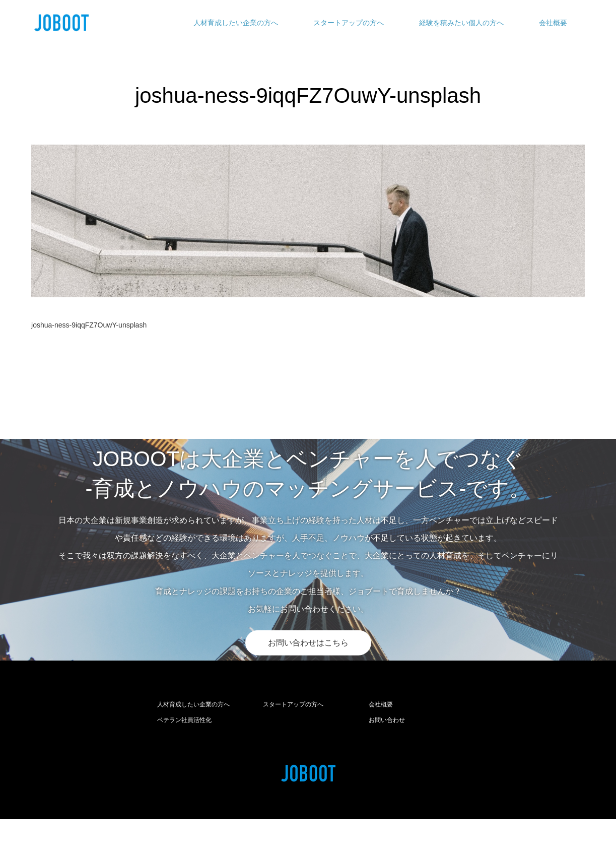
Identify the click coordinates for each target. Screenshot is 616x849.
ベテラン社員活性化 (184, 720)
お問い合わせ (387, 720)
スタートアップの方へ (349, 23)
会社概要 (553, 23)
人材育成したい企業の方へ (236, 23)
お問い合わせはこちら (308, 643)
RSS (39, 833)
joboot (328, 834)
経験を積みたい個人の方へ (461, 23)
